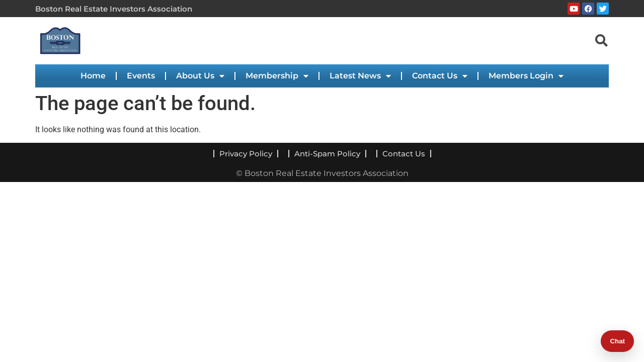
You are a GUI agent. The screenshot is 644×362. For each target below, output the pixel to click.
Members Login (526, 76)
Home (93, 76)
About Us (200, 76)
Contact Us (440, 76)
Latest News (360, 76)
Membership (277, 76)
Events (141, 76)
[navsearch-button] (601, 40)
